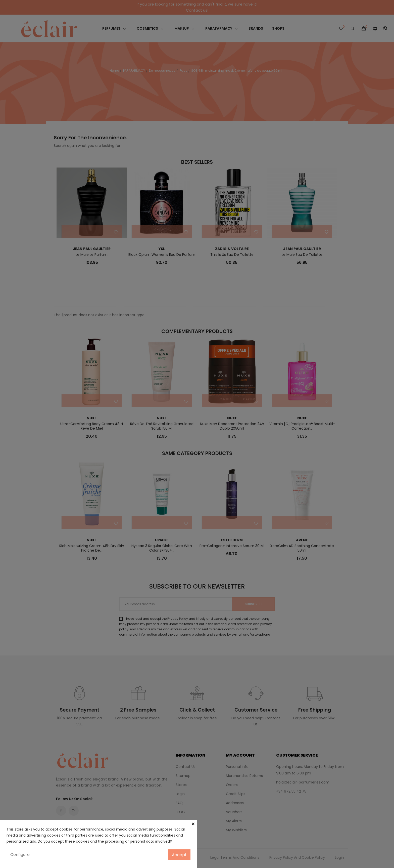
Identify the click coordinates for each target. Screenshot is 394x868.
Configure (20, 855)
